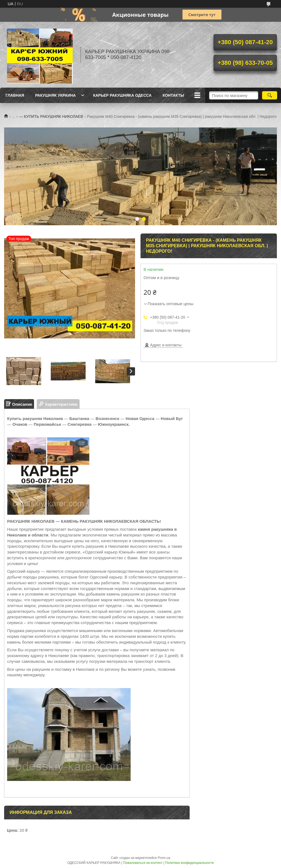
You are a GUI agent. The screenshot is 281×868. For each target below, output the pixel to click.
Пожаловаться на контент (143, 863)
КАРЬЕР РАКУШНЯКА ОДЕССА (122, 95)
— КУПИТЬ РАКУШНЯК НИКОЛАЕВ (51, 116)
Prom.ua (164, 858)
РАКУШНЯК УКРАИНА (55, 95)
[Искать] (270, 95)
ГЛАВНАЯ (15, 95)
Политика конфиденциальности (189, 863)
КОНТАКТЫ (173, 95)
